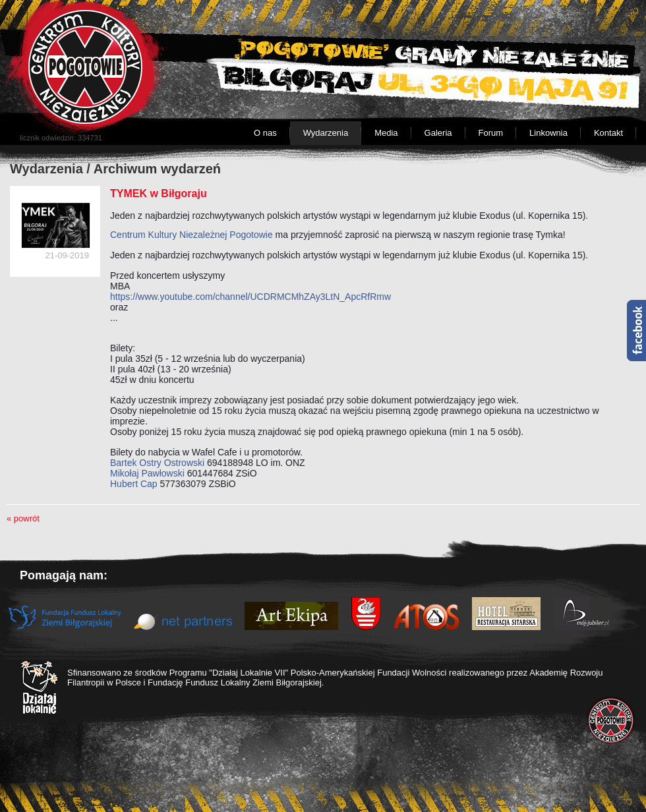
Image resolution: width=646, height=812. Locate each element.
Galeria (438, 133)
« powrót (23, 518)
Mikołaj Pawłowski (147, 473)
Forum (491, 133)
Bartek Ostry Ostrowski (157, 463)
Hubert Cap (134, 484)
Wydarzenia (326, 133)
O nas (265, 133)
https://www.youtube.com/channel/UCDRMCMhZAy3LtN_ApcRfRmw (250, 297)
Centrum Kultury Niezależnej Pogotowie (191, 235)
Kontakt (608, 133)
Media (386, 133)
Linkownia (548, 133)
